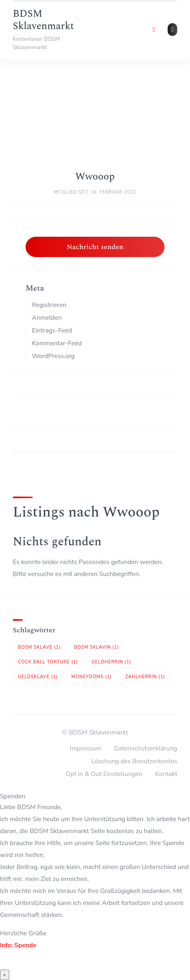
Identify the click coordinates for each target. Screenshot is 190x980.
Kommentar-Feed (57, 343)
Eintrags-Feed (52, 331)
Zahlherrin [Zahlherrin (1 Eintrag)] (145, 677)
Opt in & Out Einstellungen (104, 774)
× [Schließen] (5, 975)
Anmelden (47, 318)
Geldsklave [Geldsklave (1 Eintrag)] (38, 677)
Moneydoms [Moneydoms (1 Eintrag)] (92, 677)
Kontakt (166, 774)
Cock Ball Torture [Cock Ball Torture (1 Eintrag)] (48, 662)
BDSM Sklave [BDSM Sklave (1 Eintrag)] (39, 647)
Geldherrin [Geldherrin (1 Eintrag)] (111, 662)
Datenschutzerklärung (146, 748)
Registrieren (49, 305)
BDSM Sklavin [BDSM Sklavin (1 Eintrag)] (97, 647)
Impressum (86, 748)
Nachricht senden (95, 247)
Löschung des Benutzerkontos (134, 761)
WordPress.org (53, 356)
